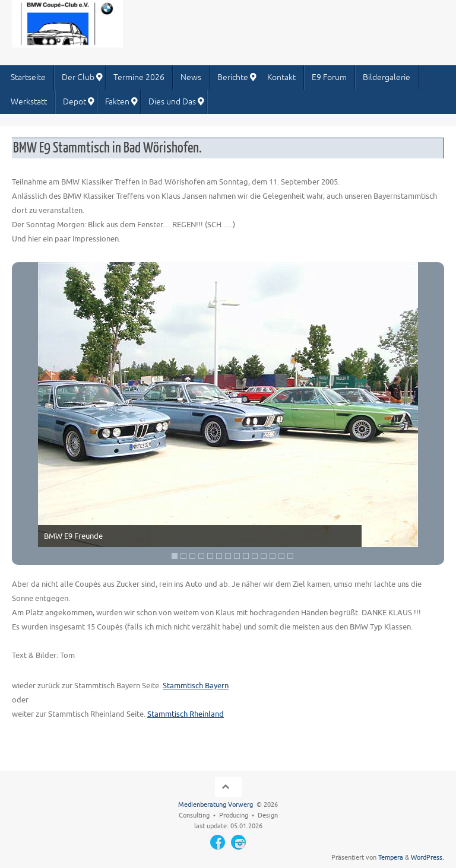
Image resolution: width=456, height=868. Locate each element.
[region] (228, 414)
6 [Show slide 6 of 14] (219, 556)
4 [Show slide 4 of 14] (201, 556)
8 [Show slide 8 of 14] (237, 556)
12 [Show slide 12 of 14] (273, 556)
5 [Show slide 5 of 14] (210, 556)
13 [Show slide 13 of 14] (281, 556)
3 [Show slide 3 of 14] (192, 556)
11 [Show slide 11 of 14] (264, 556)
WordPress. (427, 858)
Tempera (391, 858)
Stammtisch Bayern (196, 686)
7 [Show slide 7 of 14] (228, 556)
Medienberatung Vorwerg (216, 805)
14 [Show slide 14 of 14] (290, 556)
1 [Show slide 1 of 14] (175, 556)
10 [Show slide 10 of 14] (255, 556)
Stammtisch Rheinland (186, 714)
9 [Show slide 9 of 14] (246, 556)
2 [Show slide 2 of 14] (183, 556)
